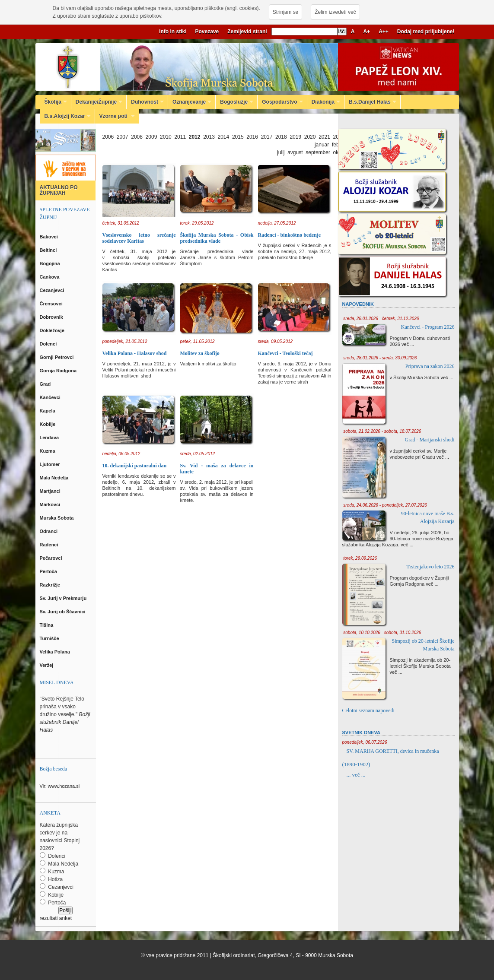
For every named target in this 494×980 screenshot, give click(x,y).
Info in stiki (173, 32)
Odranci (49, 531)
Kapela (48, 411)
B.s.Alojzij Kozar (65, 116)
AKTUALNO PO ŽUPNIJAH (59, 190)
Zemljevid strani (247, 32)
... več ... (356, 775)
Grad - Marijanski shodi (430, 440)
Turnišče (51, 638)
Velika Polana (56, 652)
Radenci (50, 545)
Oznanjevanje (190, 102)
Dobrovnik (52, 317)
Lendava (50, 438)
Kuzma (48, 451)
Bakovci (49, 237)
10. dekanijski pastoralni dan (135, 466)
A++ (384, 32)
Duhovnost (145, 102)
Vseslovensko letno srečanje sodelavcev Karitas (139, 238)
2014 (224, 137)
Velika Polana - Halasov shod (135, 353)
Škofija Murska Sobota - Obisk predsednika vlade (217, 238)
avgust (295, 152)
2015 (238, 137)
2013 (209, 137)
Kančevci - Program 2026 (428, 327)
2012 (195, 137)
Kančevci (51, 397)
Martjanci (51, 491)
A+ (367, 32)
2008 (137, 137)
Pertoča (49, 571)
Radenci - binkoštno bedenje (290, 235)
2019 (295, 137)
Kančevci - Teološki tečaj (285, 353)
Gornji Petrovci (57, 357)
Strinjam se (285, 12)
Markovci (51, 504)
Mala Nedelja (56, 478)
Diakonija (324, 102)
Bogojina (51, 263)
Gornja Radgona (59, 371)
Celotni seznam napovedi (368, 710)
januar (322, 145)
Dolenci (49, 344)
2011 (180, 137)
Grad (46, 384)
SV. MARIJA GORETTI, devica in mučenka (393, 751)
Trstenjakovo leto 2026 (431, 567)
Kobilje (48, 424)
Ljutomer (51, 464)
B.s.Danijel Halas (370, 102)
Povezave (207, 32)
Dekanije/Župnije (97, 102)
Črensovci (52, 304)
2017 (267, 137)
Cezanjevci (53, 290)
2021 (324, 137)
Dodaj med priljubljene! (426, 32)
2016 (252, 137)
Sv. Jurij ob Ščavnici (63, 612)
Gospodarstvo (280, 102)
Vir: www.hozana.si (60, 786)
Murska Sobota (58, 518)
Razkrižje (51, 585)
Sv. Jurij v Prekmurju (64, 598)
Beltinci (49, 250)
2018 (281, 137)
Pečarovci (52, 558)
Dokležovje (53, 330)
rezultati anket (56, 918)
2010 (166, 137)
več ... (408, 344)
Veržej (47, 665)
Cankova (50, 277)
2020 (310, 137)
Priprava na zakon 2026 (430, 366)
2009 (151, 137)
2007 (123, 137)
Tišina (47, 625)
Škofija (54, 102)
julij (281, 152)
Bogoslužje (234, 102)
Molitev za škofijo (200, 353)
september (318, 152)
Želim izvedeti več (335, 12)
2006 (108, 137)
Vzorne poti (115, 116)
